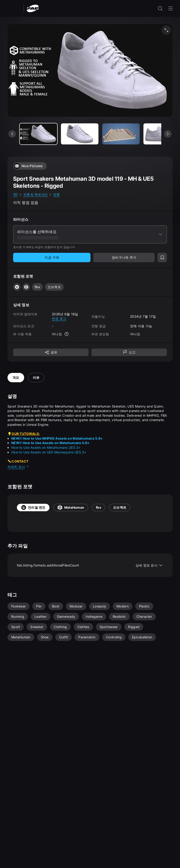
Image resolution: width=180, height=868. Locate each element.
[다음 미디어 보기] (168, 134)
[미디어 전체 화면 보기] (166, 30)
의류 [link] (57, 194)
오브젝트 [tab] (120, 507)
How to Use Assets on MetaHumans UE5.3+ (46, 447)
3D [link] (15, 194)
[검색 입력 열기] (160, 8)
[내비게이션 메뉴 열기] (171, 8)
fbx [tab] (99, 507)
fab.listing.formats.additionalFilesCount (90, 565)
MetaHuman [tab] (71, 508)
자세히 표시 (19, 467)
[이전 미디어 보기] (12, 134)
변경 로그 (59, 318)
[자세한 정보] (67, 334)
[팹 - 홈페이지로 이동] (33, 8)
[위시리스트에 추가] (162, 257)
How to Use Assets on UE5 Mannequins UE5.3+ (49, 452)
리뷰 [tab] (36, 377)
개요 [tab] (16, 377)
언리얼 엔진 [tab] (33, 508)
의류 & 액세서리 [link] (36, 194)
